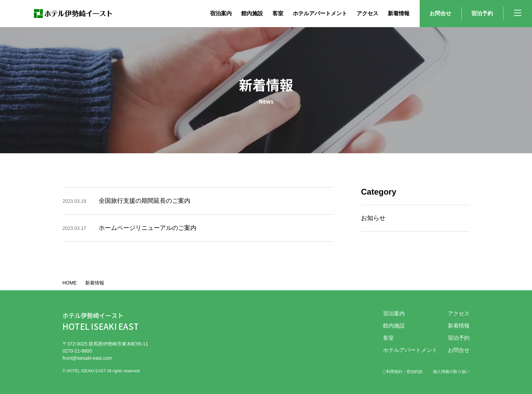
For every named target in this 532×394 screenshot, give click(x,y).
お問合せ (440, 13)
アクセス (459, 313)
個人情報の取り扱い (451, 372)
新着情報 (459, 326)
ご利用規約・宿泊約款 (402, 372)
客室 (388, 338)
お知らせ (373, 218)
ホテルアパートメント (410, 350)
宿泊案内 (394, 313)
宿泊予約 (482, 13)
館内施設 (394, 326)
